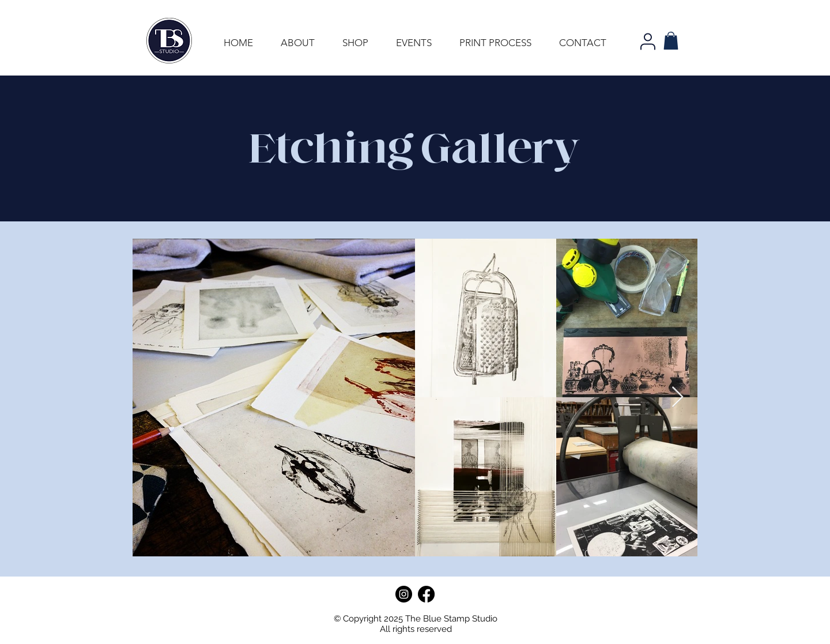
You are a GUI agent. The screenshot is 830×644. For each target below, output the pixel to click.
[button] (671, 41)
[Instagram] (404, 594)
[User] (648, 41)
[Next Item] (678, 398)
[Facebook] (426, 594)
